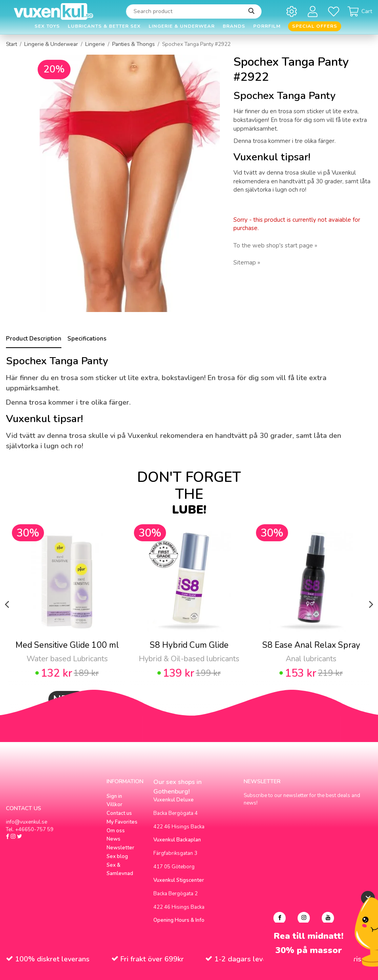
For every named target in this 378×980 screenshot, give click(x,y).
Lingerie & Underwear (182, 26)
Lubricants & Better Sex (104, 26)
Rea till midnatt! (309, 936)
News (114, 839)
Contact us (119, 813)
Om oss (116, 831)
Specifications (87, 339)
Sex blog (117, 856)
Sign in (114, 796)
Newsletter (120, 848)
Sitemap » (247, 263)
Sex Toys (47, 26)
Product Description (34, 339)
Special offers (315, 26)
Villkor (115, 805)
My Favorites (122, 822)
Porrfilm (267, 26)
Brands (234, 26)
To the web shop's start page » (275, 245)
